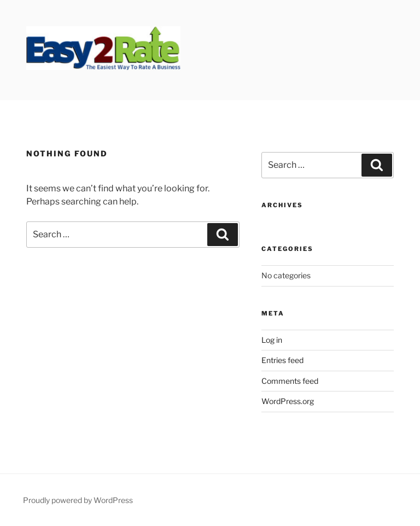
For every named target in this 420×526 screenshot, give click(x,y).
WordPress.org (288, 401)
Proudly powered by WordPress (78, 500)
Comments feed (290, 381)
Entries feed (282, 360)
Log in (272, 340)
